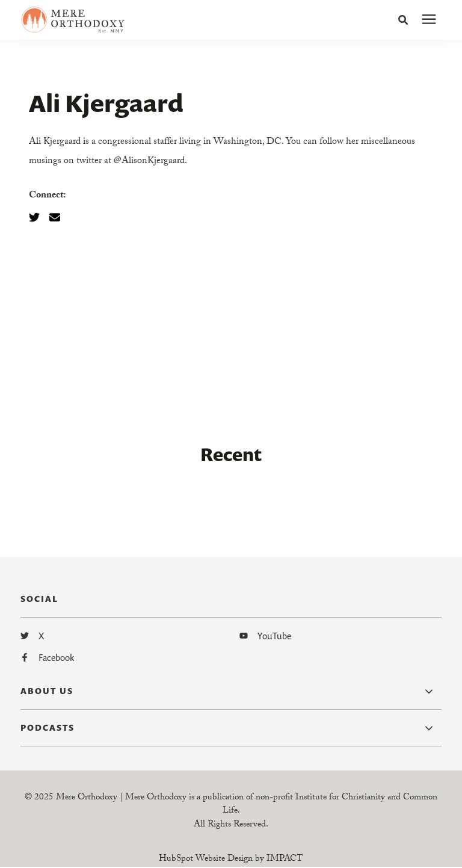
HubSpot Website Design (206, 860)
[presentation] (429, 20)
